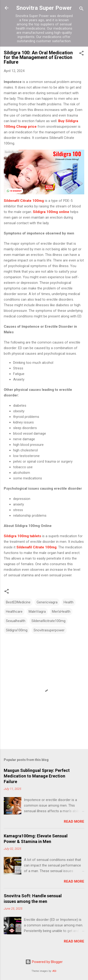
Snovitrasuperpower (49, 630)
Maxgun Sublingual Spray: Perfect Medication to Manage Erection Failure (37, 776)
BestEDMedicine (18, 602)
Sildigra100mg (17, 630)
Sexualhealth (16, 621)
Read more (74, 822)
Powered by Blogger (44, 962)
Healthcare (14, 612)
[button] (81, 54)
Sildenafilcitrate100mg (48, 621)
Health (69, 602)
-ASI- (54, 971)
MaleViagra (37, 612)
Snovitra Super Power (44, 8)
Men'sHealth (61, 612)
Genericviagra (47, 602)
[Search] (81, 9)
